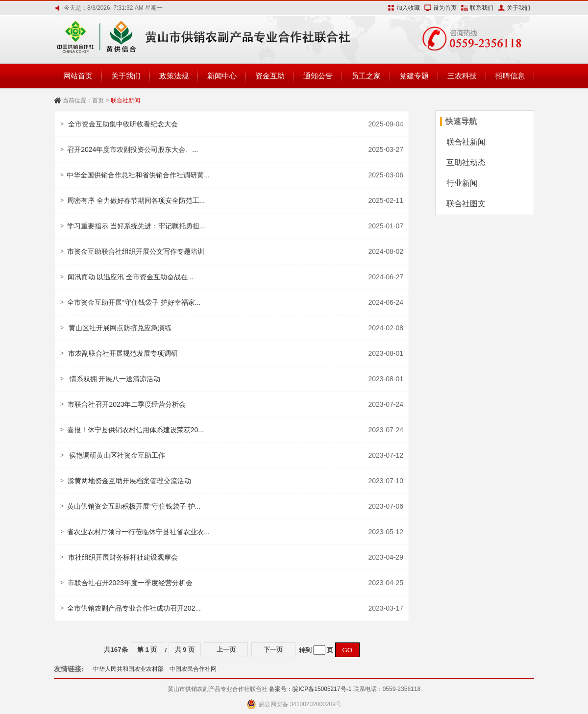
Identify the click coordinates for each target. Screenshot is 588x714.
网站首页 (78, 76)
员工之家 (366, 76)
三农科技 (462, 76)
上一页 (226, 650)
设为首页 (445, 8)
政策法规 (174, 76)
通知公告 (318, 76)
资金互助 (270, 76)
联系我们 (482, 8)
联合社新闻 (466, 142)
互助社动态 (466, 162)
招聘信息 (510, 76)
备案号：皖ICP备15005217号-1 (310, 689)
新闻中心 (222, 76)
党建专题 (414, 76)
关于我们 (518, 8)
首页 (98, 100)
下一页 (273, 650)
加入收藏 (408, 8)
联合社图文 (466, 204)
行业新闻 (462, 183)
